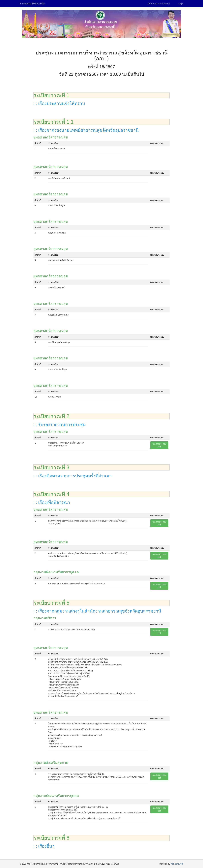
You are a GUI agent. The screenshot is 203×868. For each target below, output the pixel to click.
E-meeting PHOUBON (32, 4)
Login (181, 4)
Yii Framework (177, 864)
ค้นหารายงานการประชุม (159, 4)
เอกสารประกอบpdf (159, 445)
